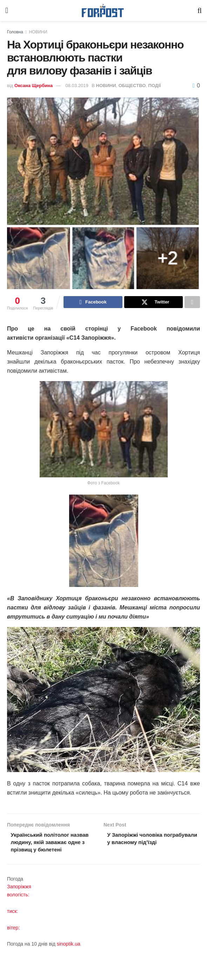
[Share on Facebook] (93, 303)
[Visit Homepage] (103, 11)
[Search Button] (200, 11)
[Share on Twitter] (153, 303)
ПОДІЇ (155, 86)
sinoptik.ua (69, 955)
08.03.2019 (77, 86)
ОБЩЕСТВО (132, 86)
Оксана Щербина (34, 86)
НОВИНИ (38, 32)
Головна (15, 32)
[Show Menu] (7, 11)
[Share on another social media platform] (192, 303)
